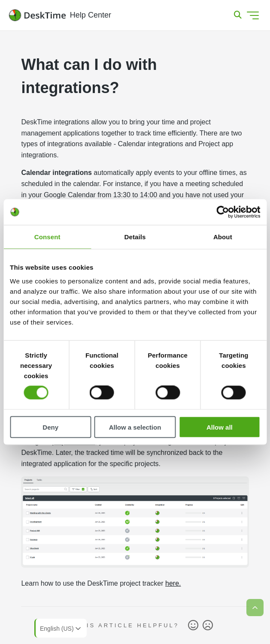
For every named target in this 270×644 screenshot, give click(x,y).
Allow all (220, 427)
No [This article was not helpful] (208, 626)
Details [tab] (135, 237)
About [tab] (223, 237)
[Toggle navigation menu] (253, 15)
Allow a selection (135, 427)
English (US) (61, 629)
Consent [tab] (47, 237)
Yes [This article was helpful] (193, 626)
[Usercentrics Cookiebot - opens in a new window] (223, 212)
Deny (50, 427)
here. (173, 583)
